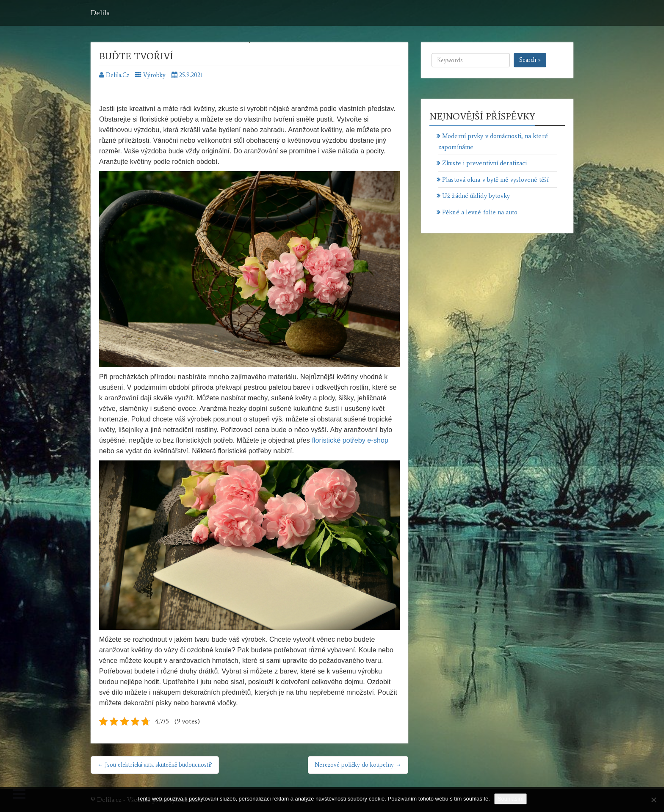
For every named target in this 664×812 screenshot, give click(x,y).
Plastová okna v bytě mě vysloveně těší (495, 180)
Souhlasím (510, 799)
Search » (530, 60)
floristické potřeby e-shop (350, 440)
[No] (653, 800)
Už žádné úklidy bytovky (476, 196)
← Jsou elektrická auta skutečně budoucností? (155, 765)
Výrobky (154, 75)
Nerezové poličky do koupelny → (358, 765)
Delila (100, 13)
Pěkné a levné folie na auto (480, 212)
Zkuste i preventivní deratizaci (484, 163)
